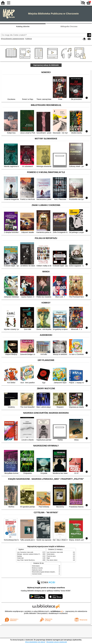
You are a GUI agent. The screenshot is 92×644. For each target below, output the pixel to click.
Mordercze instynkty (37, 568)
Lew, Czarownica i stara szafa (25, 552)
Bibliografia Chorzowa (69, 26)
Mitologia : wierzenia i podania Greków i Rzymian (30, 554)
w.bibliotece (57, 611)
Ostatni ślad (20, 558)
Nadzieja (19, 556)
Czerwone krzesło (37, 574)
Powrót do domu (51, 556)
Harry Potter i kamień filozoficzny (26, 560)
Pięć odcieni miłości (52, 560)
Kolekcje (29, 39)
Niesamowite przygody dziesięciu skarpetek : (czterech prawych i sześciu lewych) (54, 572)
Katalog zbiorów (23, 26)
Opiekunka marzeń (37, 570)
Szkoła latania (51, 554)
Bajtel (48, 558)
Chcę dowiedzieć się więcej (35, 642)
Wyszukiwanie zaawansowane (13, 39)
